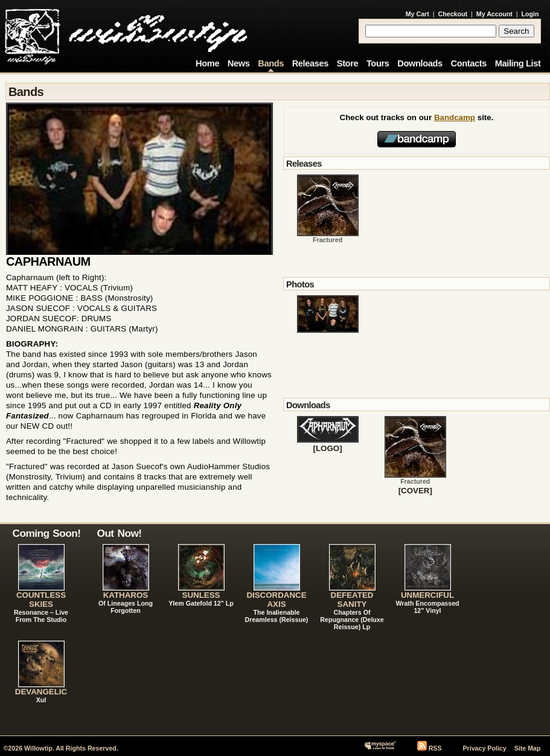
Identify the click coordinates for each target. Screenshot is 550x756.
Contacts (468, 63)
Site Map (528, 748)
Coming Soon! (47, 533)
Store (347, 63)
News (239, 63)
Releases (310, 63)
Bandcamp (455, 117)
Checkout (453, 14)
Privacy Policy (484, 748)
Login (530, 14)
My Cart (417, 14)
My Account (494, 14)
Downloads (420, 63)
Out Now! (120, 533)
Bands (271, 63)
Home (207, 63)
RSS (435, 748)
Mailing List (518, 63)
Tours (378, 63)
